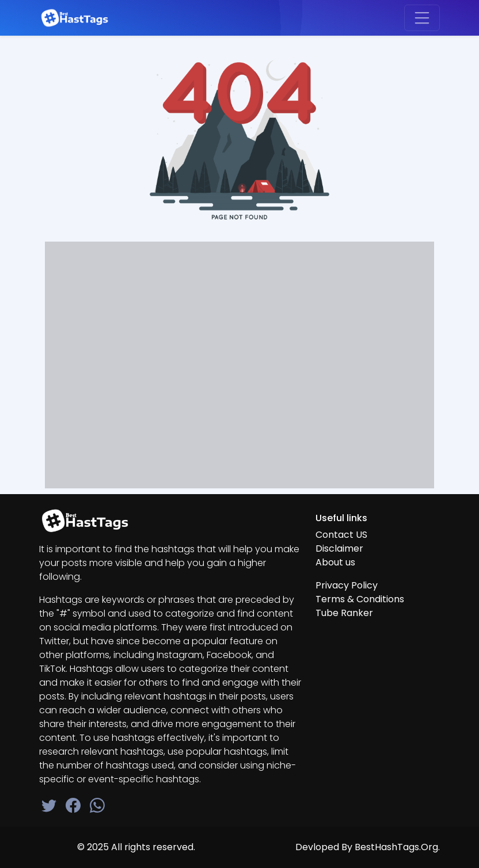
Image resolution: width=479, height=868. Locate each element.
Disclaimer (339, 548)
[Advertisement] (239, 360)
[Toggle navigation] (422, 18)
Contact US (341, 535)
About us (335, 562)
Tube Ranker (344, 613)
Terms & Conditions (360, 599)
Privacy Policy (347, 585)
